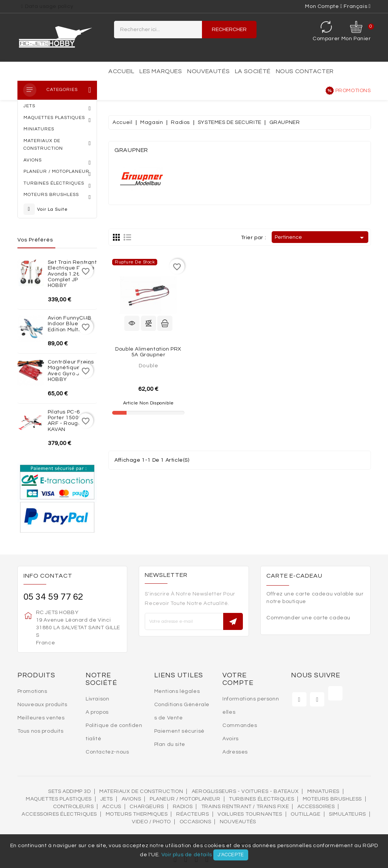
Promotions (353, 91)
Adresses (235, 752)
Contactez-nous (107, 752)
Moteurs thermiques (137, 814)
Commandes (240, 725)
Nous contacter (305, 71)
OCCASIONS (195, 822)
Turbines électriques (261, 799)
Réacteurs (192, 814)
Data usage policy (49, 6)
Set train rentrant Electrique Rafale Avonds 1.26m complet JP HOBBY (72, 274)
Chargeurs (147, 807)
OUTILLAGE (305, 814)
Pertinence (320, 238)
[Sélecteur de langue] (357, 6)
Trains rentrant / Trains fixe (245, 807)
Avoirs (231, 739)
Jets (107, 799)
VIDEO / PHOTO (151, 822)
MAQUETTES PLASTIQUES (59, 799)
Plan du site (170, 744)
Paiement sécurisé (179, 731)
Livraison (97, 699)
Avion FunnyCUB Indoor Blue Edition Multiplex (70, 324)
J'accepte (231, 855)
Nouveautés (208, 71)
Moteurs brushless (332, 799)
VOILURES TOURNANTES (250, 814)
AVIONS (131, 799)
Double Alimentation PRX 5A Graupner (148, 352)
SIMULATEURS (347, 814)
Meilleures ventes (41, 718)
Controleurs (74, 807)
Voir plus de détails (187, 855)
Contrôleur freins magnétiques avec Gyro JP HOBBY (71, 371)
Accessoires (316, 807)
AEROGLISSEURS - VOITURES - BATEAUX (245, 791)
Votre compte (238, 679)
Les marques (161, 71)
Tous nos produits (41, 731)
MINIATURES (323, 791)
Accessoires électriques (59, 814)
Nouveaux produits (42, 705)
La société (253, 71)
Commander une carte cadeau (308, 618)
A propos (97, 712)
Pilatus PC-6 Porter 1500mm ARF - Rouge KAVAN (68, 421)
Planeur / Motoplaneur (185, 799)
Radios (183, 807)
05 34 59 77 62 (53, 597)
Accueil (121, 71)
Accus (112, 807)
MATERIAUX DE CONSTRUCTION (141, 791)
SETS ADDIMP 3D (69, 791)
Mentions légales (177, 691)
